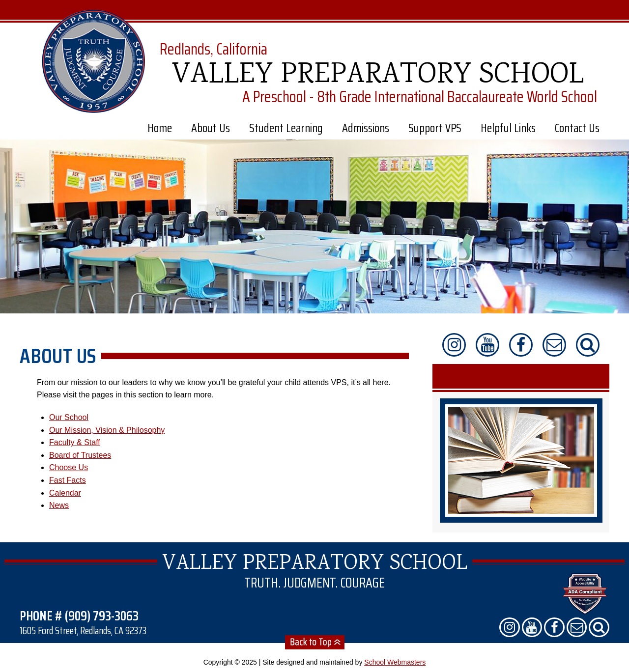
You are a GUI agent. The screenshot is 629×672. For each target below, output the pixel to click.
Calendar (65, 493)
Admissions (366, 128)
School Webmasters (395, 662)
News (59, 505)
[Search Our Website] (588, 345)
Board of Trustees (80, 455)
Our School (69, 417)
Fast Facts (68, 480)
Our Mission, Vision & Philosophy (107, 430)
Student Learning (286, 128)
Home (160, 128)
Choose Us (69, 467)
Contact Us (577, 128)
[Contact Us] (554, 345)
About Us (211, 128)
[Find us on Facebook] (521, 345)
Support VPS (435, 128)
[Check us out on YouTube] (487, 345)
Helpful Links (508, 128)
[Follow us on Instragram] (454, 345)
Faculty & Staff (75, 442)
